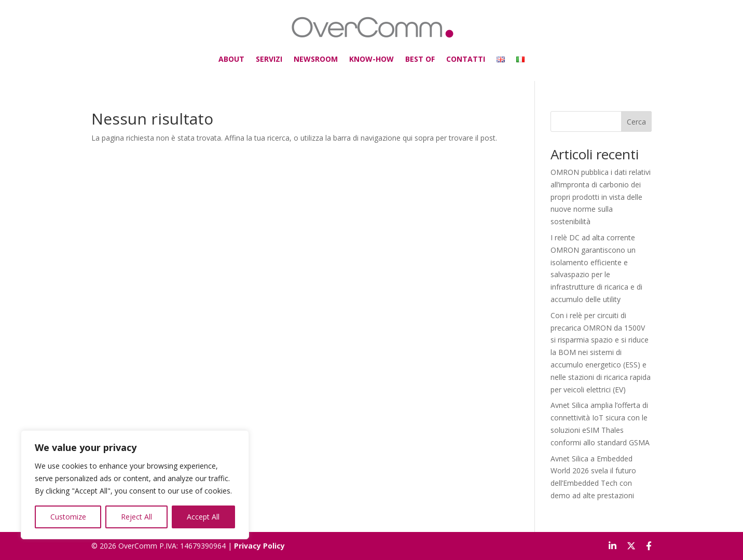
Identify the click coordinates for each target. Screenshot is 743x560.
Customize (68, 517)
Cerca (636, 122)
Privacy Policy (259, 546)
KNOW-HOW (371, 54)
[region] (135, 485)
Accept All (203, 517)
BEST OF (408, 54)
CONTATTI (443, 54)
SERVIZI (293, 54)
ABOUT (265, 54)
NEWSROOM (329, 54)
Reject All (136, 517)
